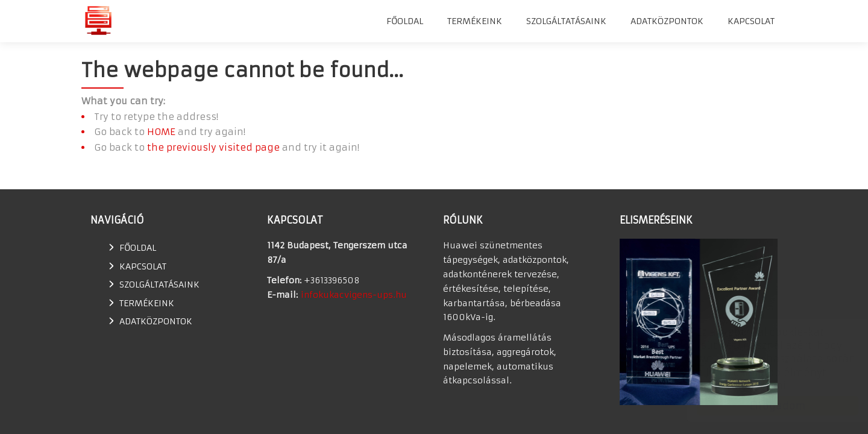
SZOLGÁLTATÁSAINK (566, 21)
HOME (161, 132)
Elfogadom (766, 406)
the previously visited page (213, 147)
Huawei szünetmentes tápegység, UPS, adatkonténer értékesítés (98, 20)
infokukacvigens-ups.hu (354, 295)
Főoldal (405, 21)
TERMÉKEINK (475, 21)
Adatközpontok (667, 21)
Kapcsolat (751, 21)
